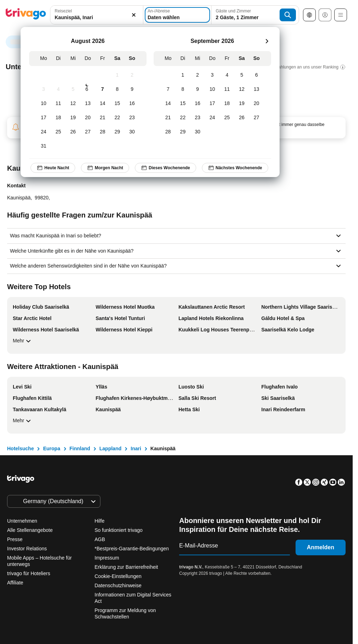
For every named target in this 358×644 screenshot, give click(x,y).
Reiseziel (63, 11)
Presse (15, 539)
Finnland (80, 448)
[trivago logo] (26, 15)
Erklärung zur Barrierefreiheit (126, 567)
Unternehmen (22, 521)
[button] (97, 15)
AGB (100, 539)
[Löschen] (134, 15)
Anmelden (321, 547)
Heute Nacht (53, 168)
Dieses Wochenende (165, 168)
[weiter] (267, 41)
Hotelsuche (20, 448)
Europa (51, 448)
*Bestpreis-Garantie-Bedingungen (132, 549)
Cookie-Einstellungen (119, 576)
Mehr (23, 341)
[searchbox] (97, 18)
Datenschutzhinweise (118, 585)
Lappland (110, 448)
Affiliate (15, 583)
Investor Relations (27, 549)
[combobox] (97, 15)
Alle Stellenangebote (30, 530)
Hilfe (100, 521)
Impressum (107, 558)
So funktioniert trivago (119, 530)
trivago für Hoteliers (29, 573)
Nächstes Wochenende (235, 168)
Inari (136, 448)
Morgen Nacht (105, 168)
